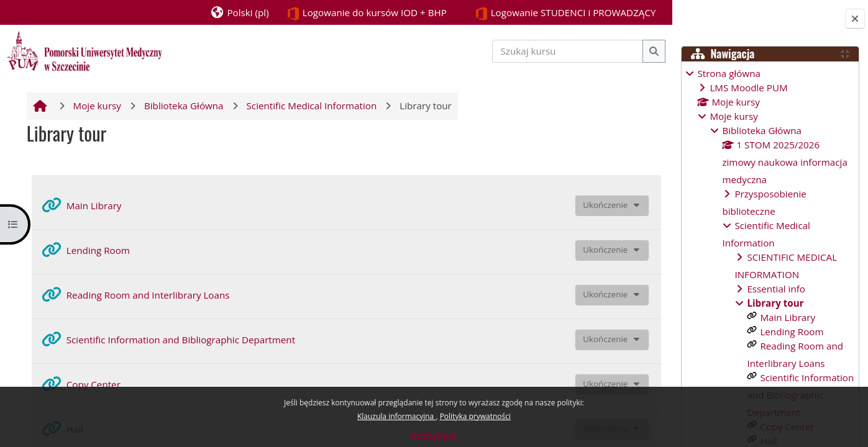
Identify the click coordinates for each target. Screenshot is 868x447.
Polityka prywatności (475, 416)
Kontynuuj (434, 436)
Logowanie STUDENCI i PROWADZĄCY (557, 13)
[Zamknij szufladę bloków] (855, 19)
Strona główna (729, 73)
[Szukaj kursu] (560, 51)
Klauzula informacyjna (396, 416)
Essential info (776, 289)
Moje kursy (733, 116)
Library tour (775, 303)
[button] (231, 12)
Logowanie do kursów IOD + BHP (359, 13)
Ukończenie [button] (599, 205)
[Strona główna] (85, 50)
